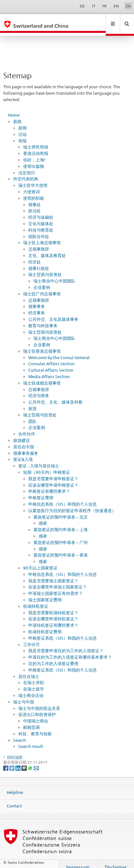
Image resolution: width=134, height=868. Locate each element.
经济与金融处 (41, 211)
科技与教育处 (41, 224)
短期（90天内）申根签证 (47, 466)
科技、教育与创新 (35, 728)
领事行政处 (39, 262)
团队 (32, 415)
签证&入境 (23, 453)
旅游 (32, 402)
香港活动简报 (36, 147)
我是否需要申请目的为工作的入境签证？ (66, 644)
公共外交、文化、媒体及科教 (55, 396)
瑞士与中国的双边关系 (39, 702)
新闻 (17, 115)
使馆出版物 (34, 160)
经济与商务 (39, 389)
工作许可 (31, 638)
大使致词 (31, 186)
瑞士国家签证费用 (45, 594)
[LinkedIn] (18, 762)
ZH (128, 6)
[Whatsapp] (31, 762)
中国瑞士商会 (36, 715)
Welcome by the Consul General (59, 351)
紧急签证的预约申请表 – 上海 (61, 523)
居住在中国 (24, 441)
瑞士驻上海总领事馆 (42, 236)
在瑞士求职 (34, 676)
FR (104, 6)
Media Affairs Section (49, 370)
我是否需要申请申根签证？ (53, 472)
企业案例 (42, 281)
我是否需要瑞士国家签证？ (53, 575)
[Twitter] (12, 762)
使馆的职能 (34, 192)
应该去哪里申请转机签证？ (53, 613)
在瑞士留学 (34, 683)
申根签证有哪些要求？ (49, 485)
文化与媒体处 (41, 217)
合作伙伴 (27, 428)
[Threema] (25, 762)
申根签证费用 (41, 491)
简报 (22, 135)
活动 (22, 128)
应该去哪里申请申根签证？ (53, 479)
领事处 (35, 198)
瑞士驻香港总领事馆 (42, 345)
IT (94, 6)
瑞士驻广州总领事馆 (42, 288)
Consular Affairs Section (51, 358)
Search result (31, 740)
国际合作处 (39, 230)
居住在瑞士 (29, 670)
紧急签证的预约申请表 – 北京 (61, 511)
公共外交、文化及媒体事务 (53, 313)
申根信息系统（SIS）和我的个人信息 (63, 498)
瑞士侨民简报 (36, 141)
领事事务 (37, 300)
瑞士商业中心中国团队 (54, 275)
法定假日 (27, 167)
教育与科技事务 (43, 320)
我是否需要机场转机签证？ (53, 606)
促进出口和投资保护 (37, 708)
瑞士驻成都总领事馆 (42, 377)
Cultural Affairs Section (51, 364)
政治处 (35, 205)
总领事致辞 (39, 243)
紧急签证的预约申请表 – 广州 (61, 536)
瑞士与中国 (24, 696)
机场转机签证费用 (45, 625)
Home (14, 109)
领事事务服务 (26, 447)
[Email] (36, 762)
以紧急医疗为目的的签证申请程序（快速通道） (72, 504)
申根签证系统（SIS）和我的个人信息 (63, 632)
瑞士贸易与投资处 (45, 268)
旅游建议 (22, 434)
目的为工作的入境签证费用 (53, 657)
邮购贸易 (31, 721)
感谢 (43, 517)
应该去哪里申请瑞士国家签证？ (58, 581)
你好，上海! (34, 154)
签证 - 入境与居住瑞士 (39, 460)
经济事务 (37, 307)
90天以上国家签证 (40, 562)
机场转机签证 (36, 600)
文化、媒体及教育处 (47, 249)
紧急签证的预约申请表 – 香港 (61, 549)
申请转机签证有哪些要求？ (53, 619)
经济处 (35, 256)
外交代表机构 (26, 173)
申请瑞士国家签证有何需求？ (55, 587)
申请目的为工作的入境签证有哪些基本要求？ (70, 651)
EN (116, 6)
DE (82, 6)
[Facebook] (6, 762)
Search (20, 734)
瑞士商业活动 (31, 689)
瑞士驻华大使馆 (33, 179)
